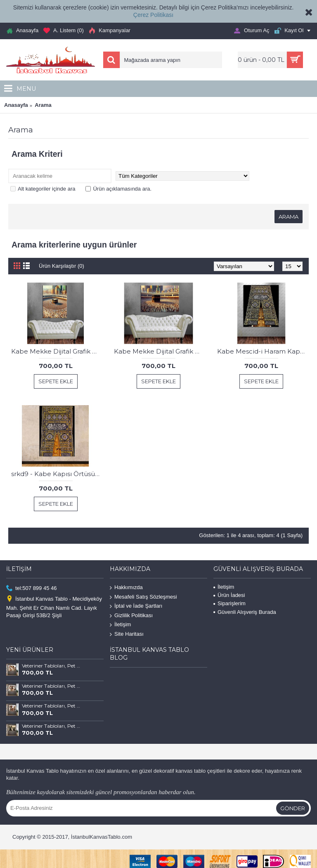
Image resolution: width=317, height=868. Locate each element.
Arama (43, 105)
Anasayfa (16, 105)
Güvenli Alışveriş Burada (245, 612)
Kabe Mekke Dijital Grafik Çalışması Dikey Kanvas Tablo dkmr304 (57, 351)
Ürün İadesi (229, 595)
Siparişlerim (229, 603)
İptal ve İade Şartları (136, 606)
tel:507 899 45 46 (31, 588)
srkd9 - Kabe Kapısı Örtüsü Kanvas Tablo (57, 474)
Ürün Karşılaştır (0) (62, 266)
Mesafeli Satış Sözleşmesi (143, 597)
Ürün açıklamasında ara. (118, 189)
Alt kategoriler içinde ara (43, 189)
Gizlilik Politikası (131, 616)
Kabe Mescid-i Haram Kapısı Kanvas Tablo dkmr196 (263, 351)
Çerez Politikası (153, 15)
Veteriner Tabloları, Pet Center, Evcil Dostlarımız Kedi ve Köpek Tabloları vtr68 (51, 686)
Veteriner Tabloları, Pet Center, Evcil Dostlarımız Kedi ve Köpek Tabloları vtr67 (51, 706)
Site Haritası (127, 634)
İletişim (120, 625)
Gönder (293, 808)
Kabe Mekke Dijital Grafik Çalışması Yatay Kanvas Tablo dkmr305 (160, 351)
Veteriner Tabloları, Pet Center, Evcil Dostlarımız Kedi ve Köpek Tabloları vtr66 (51, 726)
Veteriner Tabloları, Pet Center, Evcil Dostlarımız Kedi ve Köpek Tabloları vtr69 (51, 666)
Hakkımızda (126, 588)
